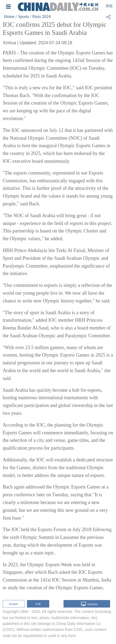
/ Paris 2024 (40, 16)
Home (9, 16)
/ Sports (22, 16)
